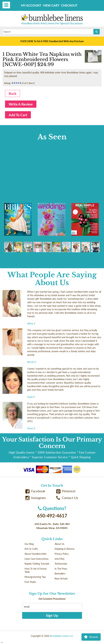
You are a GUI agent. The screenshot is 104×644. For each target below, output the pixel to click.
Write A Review (21, 104)
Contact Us (67, 498)
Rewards (91, 637)
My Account (31, 5)
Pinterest (66, 491)
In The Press (61, 569)
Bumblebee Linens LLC (62, 636)
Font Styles (30, 582)
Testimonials (61, 564)
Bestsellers (60, 574)
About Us (59, 544)
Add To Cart (18, 115)
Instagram (36, 498)
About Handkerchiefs (35, 554)
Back (13, 93)
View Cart (51, 5)
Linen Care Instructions (36, 559)
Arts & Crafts (31, 549)
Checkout (69, 5)
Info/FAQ (59, 559)
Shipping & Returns (65, 549)
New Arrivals (61, 579)
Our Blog (29, 544)
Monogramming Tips (35, 577)
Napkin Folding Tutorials (37, 564)
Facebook (35, 491)
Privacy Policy (62, 554)
